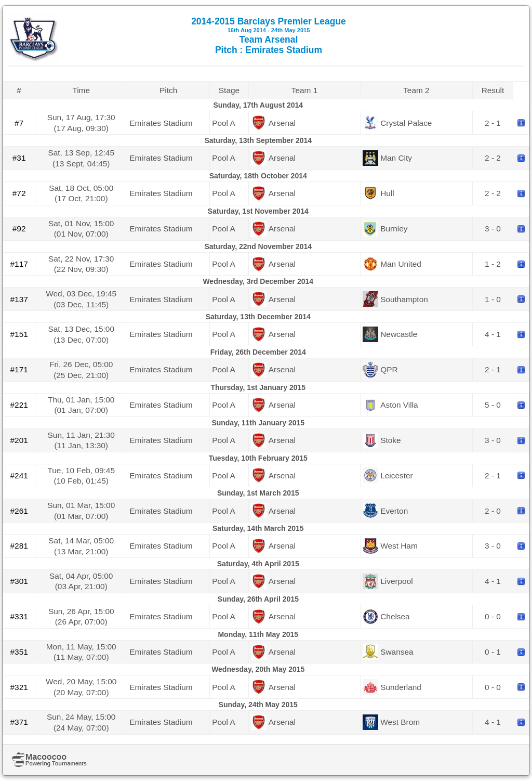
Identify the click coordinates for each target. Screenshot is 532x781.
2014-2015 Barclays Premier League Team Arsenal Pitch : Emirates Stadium (269, 36)
